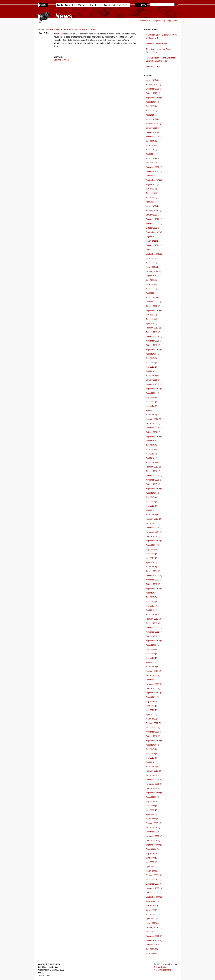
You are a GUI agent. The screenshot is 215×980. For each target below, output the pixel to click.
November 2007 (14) (154, 888)
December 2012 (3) (154, 628)
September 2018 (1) (154, 350)
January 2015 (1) (153, 523)
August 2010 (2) (153, 745)
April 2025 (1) (152, 115)
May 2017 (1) (151, 406)
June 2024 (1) (152, 145)
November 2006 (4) (154, 940)
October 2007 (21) (153, 893)
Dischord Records (43, 4)
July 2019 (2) (151, 315)
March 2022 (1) (152, 241)
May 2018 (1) (151, 367)
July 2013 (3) (151, 597)
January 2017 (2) (153, 423)
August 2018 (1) (153, 354)
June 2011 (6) (152, 706)
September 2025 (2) (154, 98)
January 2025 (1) (153, 128)
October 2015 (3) (153, 484)
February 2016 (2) (153, 467)
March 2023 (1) (152, 206)
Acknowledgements (163, 970)
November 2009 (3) (154, 784)
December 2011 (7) (154, 680)
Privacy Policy (160, 967)
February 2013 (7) (153, 619)
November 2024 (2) (154, 137)
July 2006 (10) (152, 949)
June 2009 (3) (152, 806)
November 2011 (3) (154, 684)
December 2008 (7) (154, 832)
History (98, 5)
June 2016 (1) (152, 450)
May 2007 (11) (152, 914)
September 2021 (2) (154, 254)
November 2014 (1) (154, 532)
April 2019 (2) (152, 324)
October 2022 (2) (153, 228)
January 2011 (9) (153, 728)
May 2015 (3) (151, 506)
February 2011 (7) (153, 723)
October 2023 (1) (153, 176)
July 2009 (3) (151, 801)
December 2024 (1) (154, 132)
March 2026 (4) (152, 80)
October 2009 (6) (153, 788)
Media (90, 5)
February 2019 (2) (153, 328)
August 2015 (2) (153, 493)
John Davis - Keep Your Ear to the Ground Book (160, 51)
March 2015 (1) (152, 515)
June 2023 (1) (152, 193)
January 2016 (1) (153, 471)
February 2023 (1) (153, 211)
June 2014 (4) (152, 554)
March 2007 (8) (152, 923)
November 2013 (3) (154, 580)
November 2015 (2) (154, 480)
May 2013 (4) (151, 606)
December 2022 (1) (154, 219)
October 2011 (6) (153, 688)
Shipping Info (172, 21)
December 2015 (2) (154, 476)
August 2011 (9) (153, 697)
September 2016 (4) (154, 436)
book (60, 34)
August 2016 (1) (153, 441)
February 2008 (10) (154, 875)
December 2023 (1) (154, 167)
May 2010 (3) (151, 758)
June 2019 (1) (152, 319)
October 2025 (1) (153, 93)
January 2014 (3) (153, 571)
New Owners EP (153, 67)
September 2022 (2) (154, 232)
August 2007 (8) (153, 901)
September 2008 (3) (154, 845)
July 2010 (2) (151, 749)
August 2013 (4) (153, 593)
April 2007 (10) (152, 919)
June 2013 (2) (152, 602)
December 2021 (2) (154, 245)
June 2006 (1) (152, 953)
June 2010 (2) (152, 754)
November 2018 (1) (154, 341)
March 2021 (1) (152, 267)
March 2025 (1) (152, 119)
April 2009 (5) (152, 814)
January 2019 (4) (153, 332)
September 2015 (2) (154, 489)
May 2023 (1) (151, 198)
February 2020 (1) (153, 302)
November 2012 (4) (154, 632)
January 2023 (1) (153, 215)
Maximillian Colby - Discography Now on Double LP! (161, 36)
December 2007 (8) (154, 884)
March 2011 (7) (152, 719)
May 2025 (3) (151, 111)
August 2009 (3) (153, 797)
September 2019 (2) (154, 310)
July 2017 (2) (151, 397)
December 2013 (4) (154, 575)
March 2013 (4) (152, 615)
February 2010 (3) (153, 771)
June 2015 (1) (152, 502)
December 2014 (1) (154, 528)
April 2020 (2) (152, 293)
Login (154, 21)
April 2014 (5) (152, 562)
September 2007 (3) (154, 897)
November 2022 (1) (154, 224)
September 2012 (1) (154, 641)
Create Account (144, 21)
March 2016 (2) (152, 463)
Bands (60, 5)
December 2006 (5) (154, 936)
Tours (68, 5)
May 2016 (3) (151, 454)
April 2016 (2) (152, 458)
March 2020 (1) (152, 297)
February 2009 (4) (153, 823)
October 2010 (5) (153, 736)
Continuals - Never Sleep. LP (158, 44)
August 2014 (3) (153, 545)
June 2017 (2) (152, 402)
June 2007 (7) (152, 910)
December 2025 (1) (154, 89)
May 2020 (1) (151, 289)
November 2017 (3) (154, 384)
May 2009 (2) (151, 810)
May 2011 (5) (151, 710)
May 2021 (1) (151, 263)
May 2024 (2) (151, 150)
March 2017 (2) (152, 415)
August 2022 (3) (153, 237)
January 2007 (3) (153, 932)
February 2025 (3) (153, 124)
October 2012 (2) (153, 636)
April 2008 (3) (152, 867)
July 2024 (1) (151, 141)
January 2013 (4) (153, 623)
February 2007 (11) (154, 927)
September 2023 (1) (154, 180)
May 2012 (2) (151, 658)
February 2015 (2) (153, 519)
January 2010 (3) (153, 775)
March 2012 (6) (152, 667)
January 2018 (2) (153, 380)
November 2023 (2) (154, 171)
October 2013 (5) (153, 584)
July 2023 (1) (151, 189)
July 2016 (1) (151, 445)
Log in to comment (62, 60)
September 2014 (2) (154, 541)
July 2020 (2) (151, 280)
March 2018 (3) (152, 376)
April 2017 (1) (152, 410)
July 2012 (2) (151, 649)
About (107, 5)
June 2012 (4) (152, 654)
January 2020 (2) (153, 306)
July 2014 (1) (151, 549)
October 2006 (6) (153, 945)
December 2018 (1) (154, 337)
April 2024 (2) (152, 154)
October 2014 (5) (153, 536)
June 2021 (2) (152, 258)
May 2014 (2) (151, 558)
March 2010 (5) (152, 767)
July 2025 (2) (151, 106)
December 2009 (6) (154, 780)
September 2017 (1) (154, 389)
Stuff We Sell (79, 5)
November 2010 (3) (154, 732)
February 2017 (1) (153, 419)
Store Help (161, 21)
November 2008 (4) (154, 836)
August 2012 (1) (153, 645)
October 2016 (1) (153, 432)
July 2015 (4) (151, 497)
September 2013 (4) (154, 589)
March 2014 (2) (152, 567)
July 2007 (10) (152, 906)
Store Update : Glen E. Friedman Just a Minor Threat (67, 29)
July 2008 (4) (151, 854)
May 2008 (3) (151, 862)
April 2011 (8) (152, 715)
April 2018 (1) (152, 371)
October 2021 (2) (153, 250)
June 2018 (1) (152, 363)
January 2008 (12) (153, 880)
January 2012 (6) (153, 675)
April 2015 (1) (152, 510)
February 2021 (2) (153, 271)
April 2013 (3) (152, 610)
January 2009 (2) (153, 827)
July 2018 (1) (151, 358)
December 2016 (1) (154, 428)
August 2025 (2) (153, 102)
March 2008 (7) (152, 871)
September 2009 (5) (154, 793)
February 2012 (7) (153, 671)
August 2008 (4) (153, 849)
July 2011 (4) (151, 701)
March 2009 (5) (152, 819)
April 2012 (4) (152, 662)
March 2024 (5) (152, 158)
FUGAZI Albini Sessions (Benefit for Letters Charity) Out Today (161, 59)
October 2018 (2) (153, 345)
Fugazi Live (120, 5)
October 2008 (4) (153, 841)
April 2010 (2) (152, 762)
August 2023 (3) (153, 184)
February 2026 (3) (153, 85)
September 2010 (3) (154, 741)
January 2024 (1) (153, 163)
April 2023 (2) (152, 202)
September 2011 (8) (154, 693)
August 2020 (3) (153, 276)
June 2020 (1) (152, 284)
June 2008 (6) (152, 858)
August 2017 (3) (153, 393)
